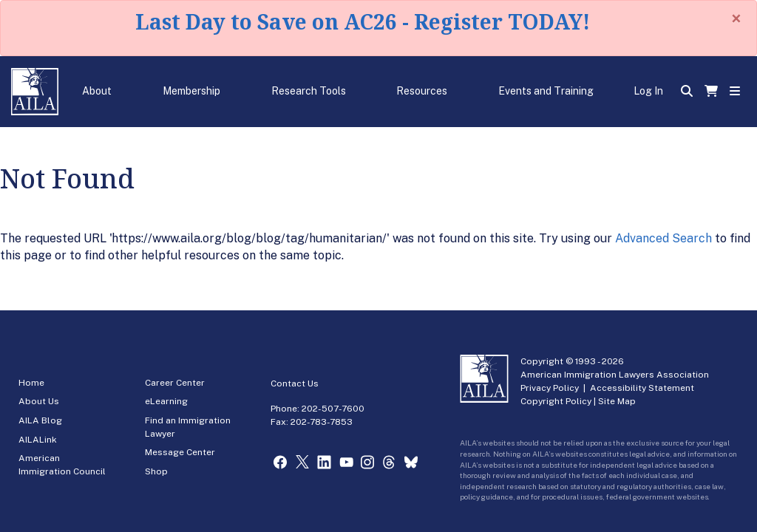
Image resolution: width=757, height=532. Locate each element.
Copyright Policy (556, 401)
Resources (422, 91)
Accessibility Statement (642, 388)
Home (31, 383)
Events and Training (546, 91)
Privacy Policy (550, 388)
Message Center (180, 452)
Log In (648, 91)
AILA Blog (40, 420)
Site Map (617, 401)
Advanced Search (663, 238)
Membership (191, 91)
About (97, 91)
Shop (156, 471)
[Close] (736, 18)
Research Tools (309, 91)
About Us (39, 401)
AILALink (38, 440)
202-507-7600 (333, 409)
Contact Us (295, 383)
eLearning (166, 401)
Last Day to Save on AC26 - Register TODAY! (363, 21)
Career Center (175, 383)
